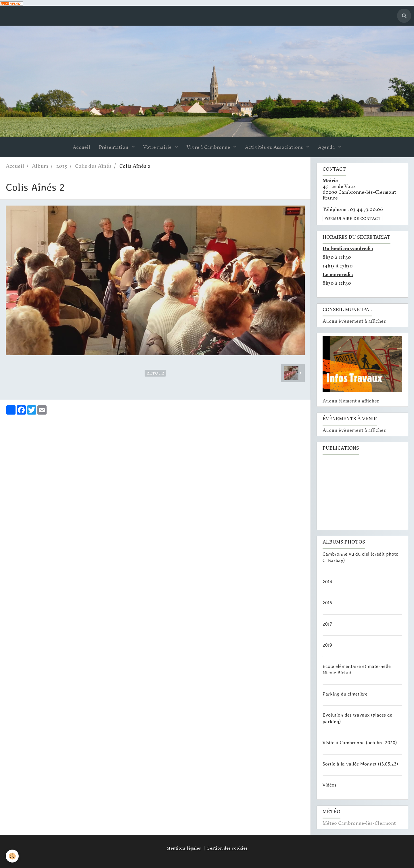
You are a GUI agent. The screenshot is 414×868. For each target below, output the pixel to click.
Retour (155, 373)
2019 (327, 645)
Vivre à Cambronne (209, 147)
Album (40, 166)
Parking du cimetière (345, 694)
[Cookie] (12, 856)
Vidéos (329, 785)
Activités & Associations (275, 147)
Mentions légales (184, 848)
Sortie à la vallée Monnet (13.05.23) (360, 763)
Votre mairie (158, 147)
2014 (327, 581)
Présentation (114, 147)
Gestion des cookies (227, 848)
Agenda (327, 147)
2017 (327, 624)
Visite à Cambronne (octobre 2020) (360, 742)
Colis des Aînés (93, 166)
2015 (62, 166)
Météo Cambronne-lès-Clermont (359, 823)
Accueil (82, 147)
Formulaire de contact (352, 219)
